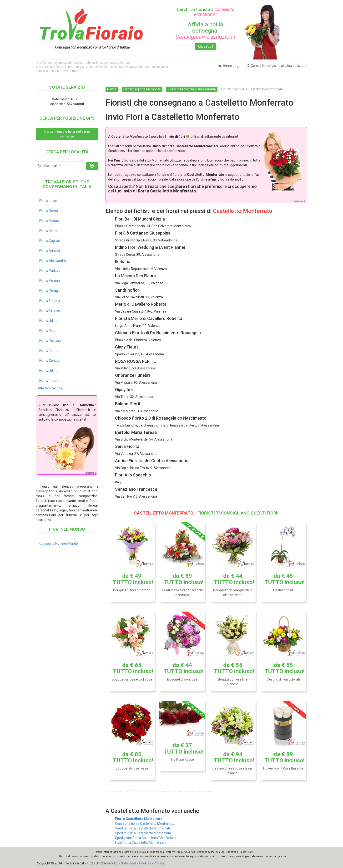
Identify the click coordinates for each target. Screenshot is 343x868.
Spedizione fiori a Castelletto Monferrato (146, 838)
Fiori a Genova (50, 361)
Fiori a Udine (48, 321)
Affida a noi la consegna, (205, 31)
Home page (229, 66)
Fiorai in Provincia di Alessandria (192, 89)
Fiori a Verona (50, 281)
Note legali (129, 863)
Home (112, 89)
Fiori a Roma (49, 211)
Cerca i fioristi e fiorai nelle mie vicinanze (67, 134)
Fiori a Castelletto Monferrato (139, 819)
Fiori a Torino (49, 351)
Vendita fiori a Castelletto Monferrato (143, 828)
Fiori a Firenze (50, 311)
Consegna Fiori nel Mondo (59, 544)
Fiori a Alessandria (53, 261)
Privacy (159, 863)
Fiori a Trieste (49, 381)
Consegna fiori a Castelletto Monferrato (145, 824)
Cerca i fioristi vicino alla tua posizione (277, 66)
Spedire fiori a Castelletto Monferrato (143, 833)
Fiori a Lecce (48, 201)
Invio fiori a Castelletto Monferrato (141, 843)
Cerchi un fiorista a (206, 12)
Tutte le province (49, 388)
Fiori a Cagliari (50, 241)
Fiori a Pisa (47, 331)
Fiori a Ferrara (50, 301)
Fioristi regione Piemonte (142, 89)
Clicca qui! (206, 46)
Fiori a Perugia (50, 291)
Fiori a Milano (49, 221)
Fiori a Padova (50, 271)
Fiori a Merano (50, 231)
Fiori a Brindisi (50, 251)
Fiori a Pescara (50, 341)
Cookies (145, 863)
